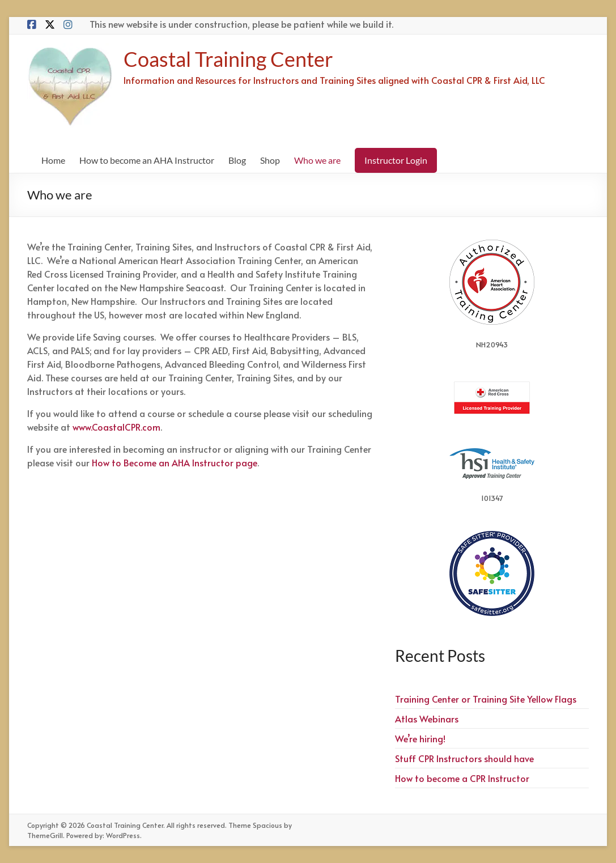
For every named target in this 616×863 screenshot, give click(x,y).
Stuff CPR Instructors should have (464, 758)
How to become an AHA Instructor (147, 160)
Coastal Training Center (228, 59)
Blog (237, 160)
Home (53, 160)
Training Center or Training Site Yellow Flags (486, 699)
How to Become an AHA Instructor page (175, 462)
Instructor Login (396, 160)
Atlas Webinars (427, 719)
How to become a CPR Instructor (462, 778)
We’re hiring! (420, 738)
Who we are (317, 160)
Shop (270, 160)
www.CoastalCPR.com (116, 427)
